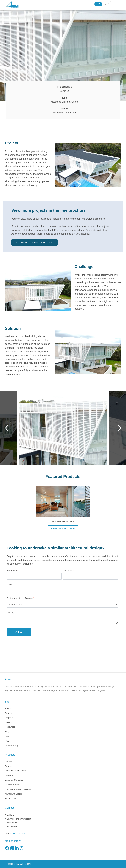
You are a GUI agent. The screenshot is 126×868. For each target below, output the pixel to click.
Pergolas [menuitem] (9, 766)
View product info (63, 529)
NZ (98, 4)
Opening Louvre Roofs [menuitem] (16, 771)
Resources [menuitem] (10, 727)
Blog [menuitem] (7, 731)
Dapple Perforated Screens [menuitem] (18, 789)
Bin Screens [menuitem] (11, 798)
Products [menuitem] (9, 713)
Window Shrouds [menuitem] (13, 785)
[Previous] (6, 428)
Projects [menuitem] (9, 718)
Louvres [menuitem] (9, 762)
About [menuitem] (8, 736)
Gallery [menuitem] (8, 722)
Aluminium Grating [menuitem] (14, 794)
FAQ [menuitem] (7, 741)
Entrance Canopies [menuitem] (14, 780)
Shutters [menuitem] (9, 775)
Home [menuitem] (8, 709)
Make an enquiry (13, 841)
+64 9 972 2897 (19, 834)
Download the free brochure (35, 242)
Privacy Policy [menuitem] (12, 745)
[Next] (120, 428)
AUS (107, 4)
